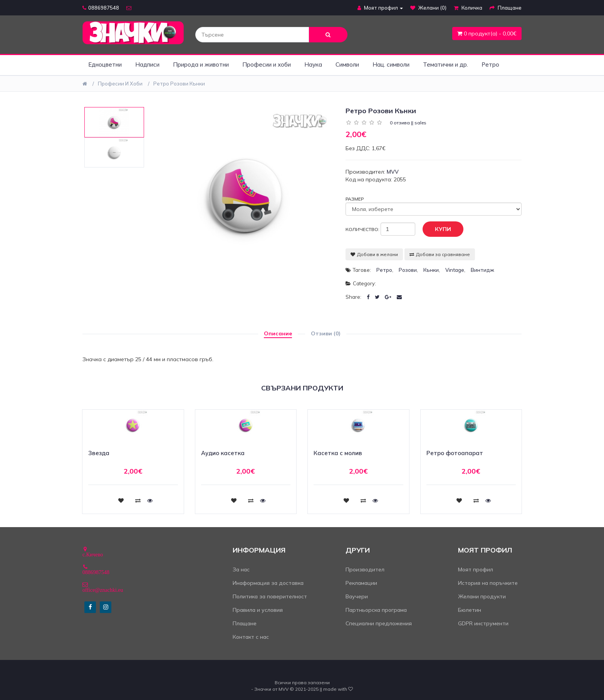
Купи (437, 229)
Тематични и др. (445, 64)
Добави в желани (374, 254)
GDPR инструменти (483, 623)
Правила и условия (258, 610)
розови (408, 270)
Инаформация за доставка (268, 583)
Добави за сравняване (440, 254)
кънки (431, 270)
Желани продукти (482, 596)
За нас (241, 569)
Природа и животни (201, 64)
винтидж (482, 270)
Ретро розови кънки (179, 84)
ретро (384, 270)
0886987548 (101, 8)
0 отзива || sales (408, 123)
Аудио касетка (223, 453)
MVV (393, 172)
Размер (355, 199)
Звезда (99, 453)
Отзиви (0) (326, 333)
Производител (365, 569)
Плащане (245, 623)
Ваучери (357, 596)
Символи (347, 64)
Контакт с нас (251, 637)
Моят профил (476, 569)
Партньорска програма (376, 610)
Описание (278, 333)
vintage (455, 270)
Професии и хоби (267, 64)
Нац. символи (391, 64)
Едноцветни (105, 64)
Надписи (147, 64)
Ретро (490, 64)
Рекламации (361, 583)
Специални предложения (379, 623)
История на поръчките (488, 583)
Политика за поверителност (270, 596)
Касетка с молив (338, 453)
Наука (313, 64)
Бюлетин (470, 610)
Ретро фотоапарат (455, 453)
